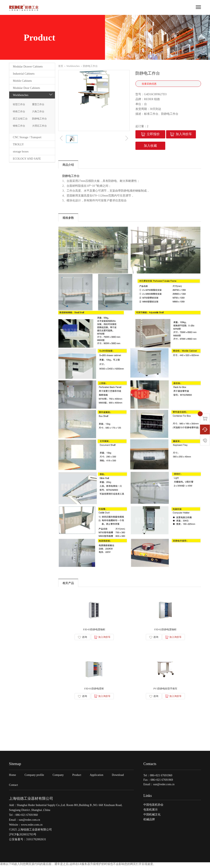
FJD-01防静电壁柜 (94, 690)
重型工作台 (38, 104)
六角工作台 (38, 112)
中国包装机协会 (153, 807)
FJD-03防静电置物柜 (94, 630)
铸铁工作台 (19, 126)
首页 (62, 66)
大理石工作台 (39, 126)
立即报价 (150, 134)
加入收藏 (150, 146)
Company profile (34, 777)
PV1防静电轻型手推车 (165, 690)
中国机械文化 (152, 816)
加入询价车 (181, 134)
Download (118, 777)
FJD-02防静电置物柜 (165, 630)
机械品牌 (149, 821)
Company (58, 777)
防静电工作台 (39, 119)
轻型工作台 (19, 104)
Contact (13, 787)
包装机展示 (151, 811)
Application (97, 777)
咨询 (82, 638)
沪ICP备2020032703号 (23, 837)
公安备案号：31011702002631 (27, 841)
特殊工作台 (19, 112)
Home (12, 777)
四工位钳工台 (20, 119)
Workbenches (74, 66)
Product (77, 777)
